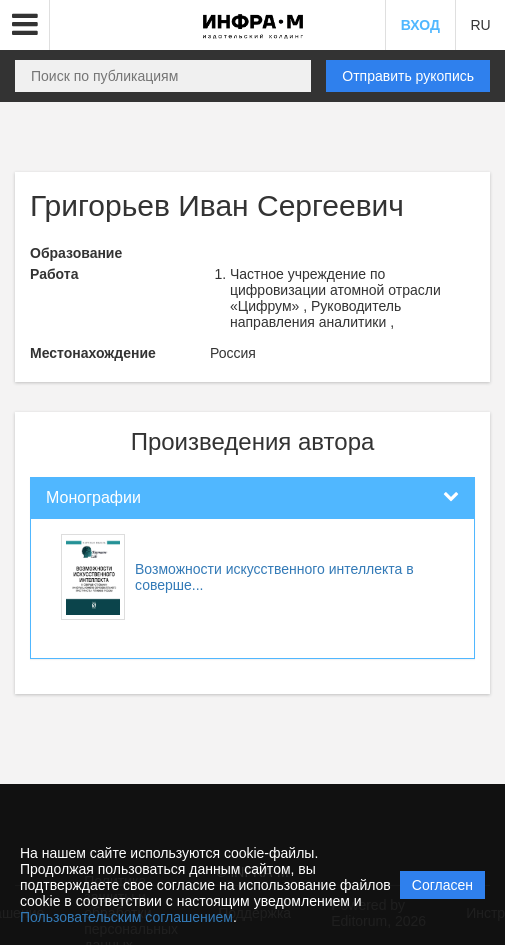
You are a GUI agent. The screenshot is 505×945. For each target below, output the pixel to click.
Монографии (93, 497)
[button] (25, 25)
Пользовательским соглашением (126, 917)
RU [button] (480, 25)
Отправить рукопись (408, 76)
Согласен (442, 885)
